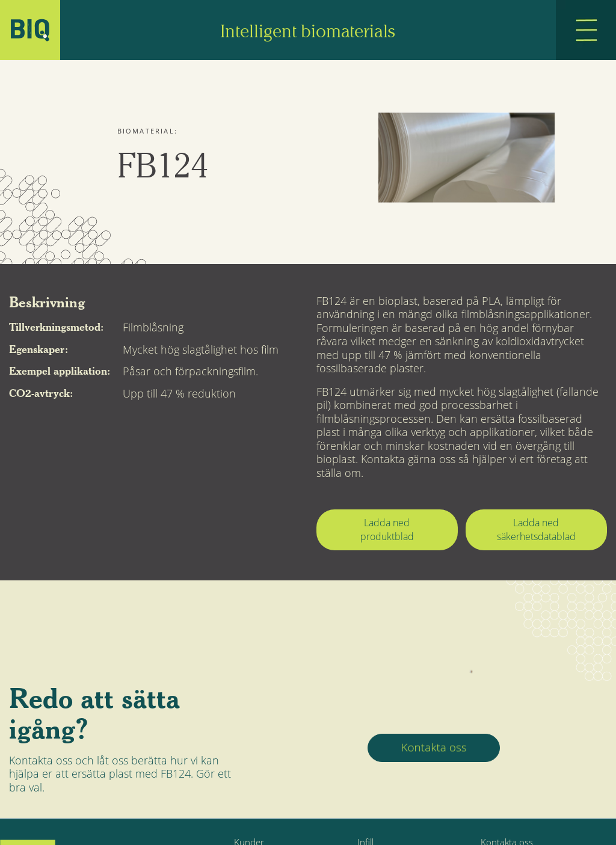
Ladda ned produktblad (387, 530)
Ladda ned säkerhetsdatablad (536, 530)
